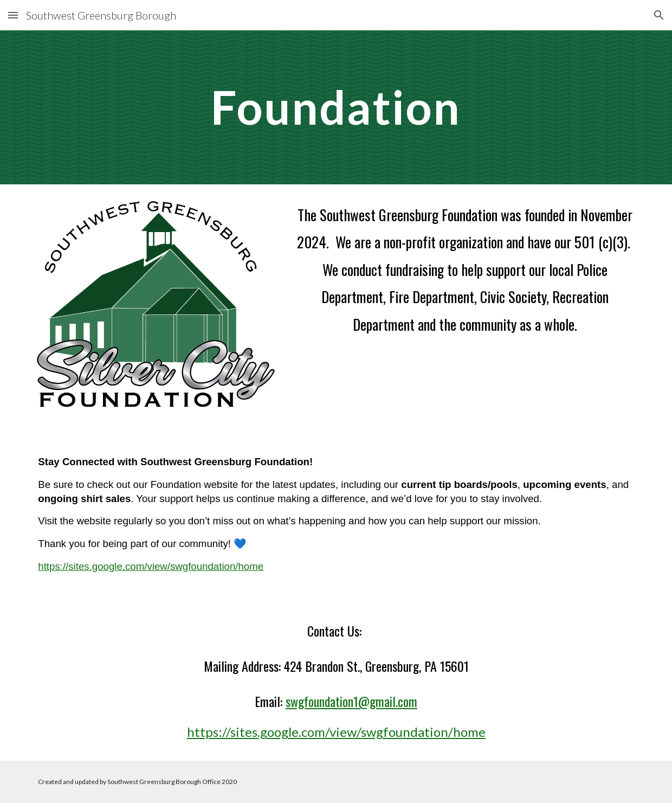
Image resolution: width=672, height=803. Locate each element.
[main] (336, 107)
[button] (13, 15)
